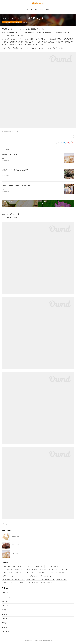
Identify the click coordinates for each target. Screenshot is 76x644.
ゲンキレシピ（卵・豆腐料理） (12, 570)
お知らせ (7, 567)
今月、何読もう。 (32, 576)
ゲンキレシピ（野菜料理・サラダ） (35, 570)
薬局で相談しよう (19, 567)
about (48, 9)
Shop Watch (61, 580)
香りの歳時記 (46, 576)
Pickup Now (50, 580)
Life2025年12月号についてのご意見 (21, 534)
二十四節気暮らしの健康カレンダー (12, 22)
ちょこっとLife (21, 583)
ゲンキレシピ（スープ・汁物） (12, 573)
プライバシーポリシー (48, 583)
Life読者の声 (33, 583)
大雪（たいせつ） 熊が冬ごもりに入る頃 (15, 170)
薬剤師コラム (8, 576)
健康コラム (19, 576)
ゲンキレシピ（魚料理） (54, 567)
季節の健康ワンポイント (35, 580)
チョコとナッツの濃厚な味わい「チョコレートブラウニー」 (27, 543)
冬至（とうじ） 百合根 (9, 155)
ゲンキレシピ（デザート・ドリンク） (36, 573)
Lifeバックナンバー (39, 9)
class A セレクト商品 (57, 573)
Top (28, 9)
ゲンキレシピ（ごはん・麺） (58, 570)
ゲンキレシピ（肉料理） (36, 567)
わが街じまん (8, 583)
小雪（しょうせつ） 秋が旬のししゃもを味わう (17, 186)
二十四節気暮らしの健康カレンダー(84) (11, 131)
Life (32, 9)
